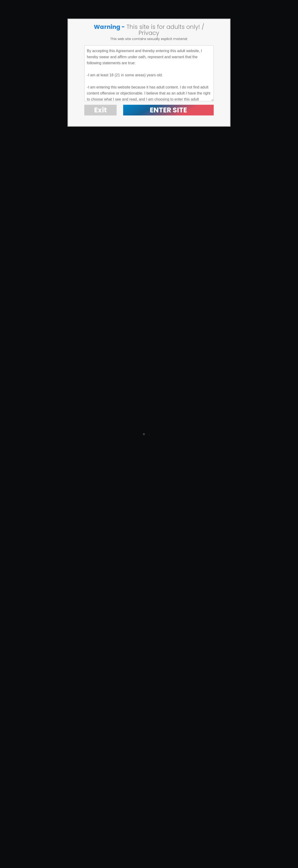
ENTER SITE (168, 110)
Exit (100, 110)
